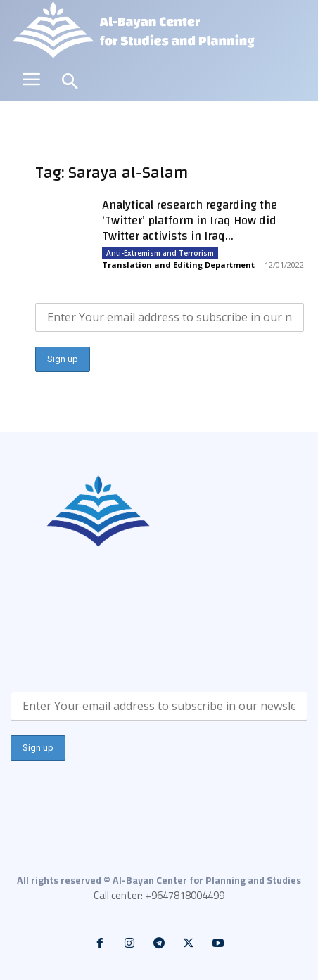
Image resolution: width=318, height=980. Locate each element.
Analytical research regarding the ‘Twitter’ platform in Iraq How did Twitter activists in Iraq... (190, 220)
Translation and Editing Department (178, 265)
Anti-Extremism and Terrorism (160, 253)
